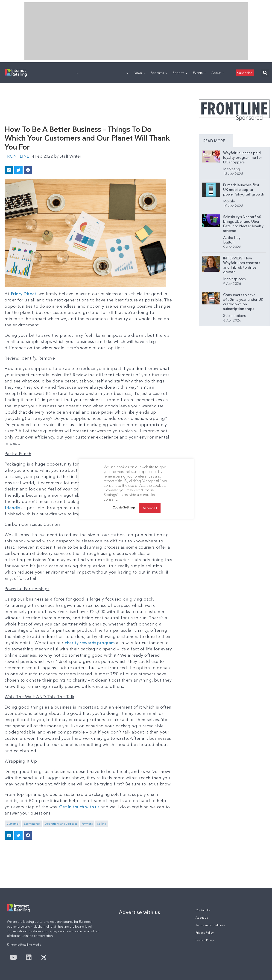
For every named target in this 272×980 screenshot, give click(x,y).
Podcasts (159, 73)
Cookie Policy (205, 940)
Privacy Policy (205, 933)
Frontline (17, 156)
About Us (202, 918)
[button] (265, 73)
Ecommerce (32, 824)
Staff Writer (68, 156)
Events (199, 73)
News (139, 73)
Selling (102, 824)
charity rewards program (90, 643)
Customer (13, 824)
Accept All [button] (150, 508)
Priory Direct (24, 294)
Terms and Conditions (210, 925)
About (218, 73)
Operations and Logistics (61, 824)
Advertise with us (139, 912)
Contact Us (203, 910)
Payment (87, 824)
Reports (180, 73)
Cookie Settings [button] (124, 507)
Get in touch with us (80, 807)
